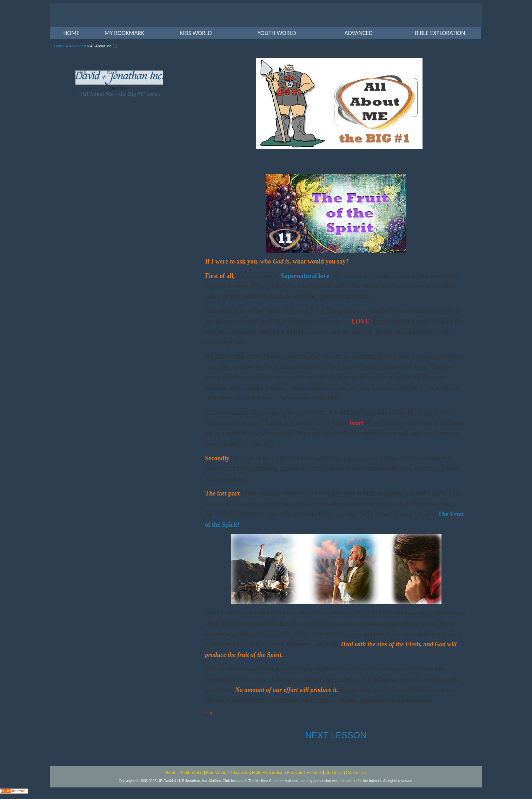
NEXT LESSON (336, 735)
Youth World (191, 773)
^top (209, 713)
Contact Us (356, 773)
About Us (334, 773)
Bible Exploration (268, 773)
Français (295, 773)
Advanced (77, 46)
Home (59, 46)
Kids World (216, 773)
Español (314, 773)
